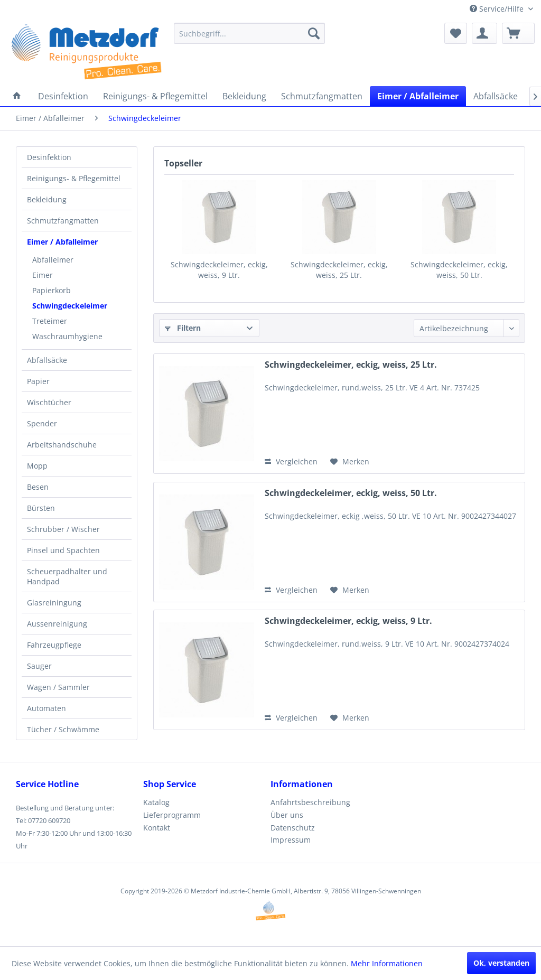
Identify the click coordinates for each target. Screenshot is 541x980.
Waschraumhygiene (67, 336)
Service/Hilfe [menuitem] (498, 9)
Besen (38, 487)
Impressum (291, 840)
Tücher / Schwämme (63, 729)
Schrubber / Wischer (63, 529)
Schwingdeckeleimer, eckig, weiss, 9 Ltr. (219, 270)
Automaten (46, 708)
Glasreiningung (54, 603)
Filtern (183, 328)
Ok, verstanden (501, 963)
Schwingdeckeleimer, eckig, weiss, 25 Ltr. (339, 270)
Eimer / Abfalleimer (62, 242)
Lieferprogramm (172, 815)
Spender (42, 423)
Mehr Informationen (387, 963)
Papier (38, 381)
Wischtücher (49, 402)
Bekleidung (47, 199)
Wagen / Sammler (58, 687)
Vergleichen (291, 461)
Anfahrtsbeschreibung (310, 802)
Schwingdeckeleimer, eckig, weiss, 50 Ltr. (459, 270)
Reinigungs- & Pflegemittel (74, 178)
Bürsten (41, 508)
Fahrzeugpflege (54, 645)
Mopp (37, 466)
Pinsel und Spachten (63, 550)
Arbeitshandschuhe (62, 445)
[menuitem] (250, 33)
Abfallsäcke (47, 360)
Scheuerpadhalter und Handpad (67, 576)
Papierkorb (52, 290)
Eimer (43, 275)
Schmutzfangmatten (63, 221)
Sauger (39, 666)
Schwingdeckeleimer (70, 306)
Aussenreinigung (57, 624)
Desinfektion (49, 157)
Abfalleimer (53, 260)
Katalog (156, 802)
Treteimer (50, 321)
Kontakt (157, 828)
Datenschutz (293, 828)
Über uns (287, 815)
